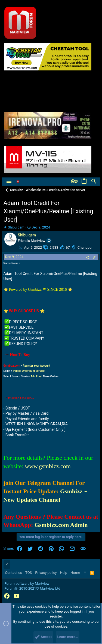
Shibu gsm (16, 227)
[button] (9, 182)
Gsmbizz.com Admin (61, 525)
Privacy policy (46, 573)
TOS (29, 573)
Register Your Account (36, 366)
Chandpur (85, 247)
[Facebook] (7, 596)
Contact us (14, 573)
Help (64, 573)
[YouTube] (17, 596)
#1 (95, 258)
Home (75, 573)
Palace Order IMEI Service (29, 371)
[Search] (94, 182)
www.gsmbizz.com (48, 466)
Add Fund (37, 376)
